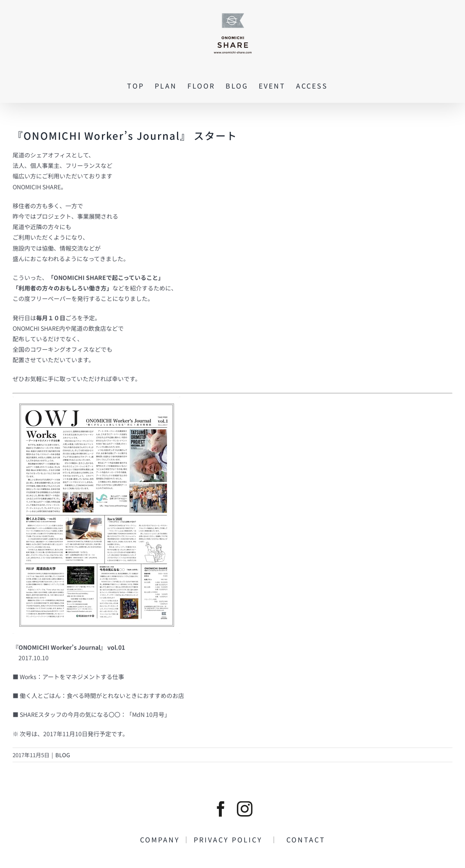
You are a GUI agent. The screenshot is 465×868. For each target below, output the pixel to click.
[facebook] (221, 809)
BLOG (63, 755)
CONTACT (302, 839)
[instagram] (245, 809)
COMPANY (161, 839)
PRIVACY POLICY (232, 839)
